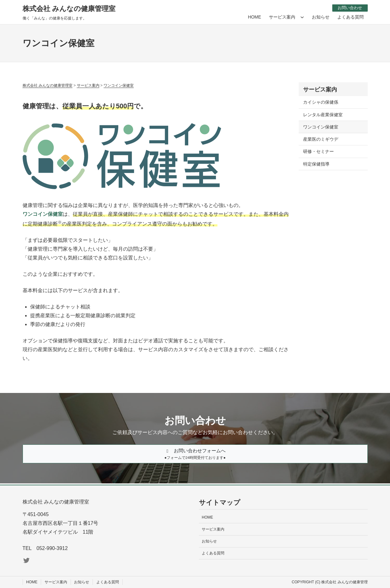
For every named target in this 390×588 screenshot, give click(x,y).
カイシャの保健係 (321, 102)
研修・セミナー (318, 151)
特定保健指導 (316, 164)
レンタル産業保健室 (323, 114)
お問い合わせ (349, 8)
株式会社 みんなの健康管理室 (69, 9)
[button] (195, 455)
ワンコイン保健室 (321, 127)
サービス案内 (320, 89)
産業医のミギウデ (321, 139)
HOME (254, 17)
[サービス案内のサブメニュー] (302, 17)
